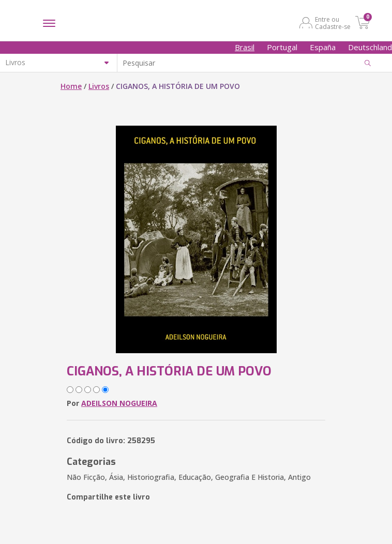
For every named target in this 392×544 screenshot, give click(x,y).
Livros (99, 86)
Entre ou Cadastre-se (333, 23)
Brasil (245, 47)
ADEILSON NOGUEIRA (119, 403)
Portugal (282, 47)
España (323, 47)
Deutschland (370, 47)
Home (71, 86)
